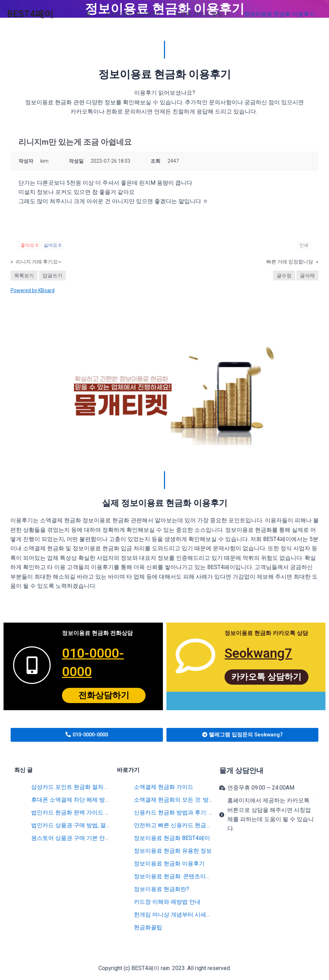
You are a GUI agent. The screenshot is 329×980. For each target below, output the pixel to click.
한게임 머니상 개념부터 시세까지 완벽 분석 (188, 915)
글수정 (284, 275)
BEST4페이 (30, 14)
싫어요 (52, 245)
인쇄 (304, 245)
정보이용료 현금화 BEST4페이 (172, 838)
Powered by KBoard (33, 290)
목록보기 (24, 275)
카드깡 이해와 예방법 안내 (167, 902)
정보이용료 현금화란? (161, 889)
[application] (231, 14)
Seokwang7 (261, 653)
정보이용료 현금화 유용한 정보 (173, 851)
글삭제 (307, 275)
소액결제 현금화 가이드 (164, 787)
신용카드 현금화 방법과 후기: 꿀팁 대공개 (186, 812)
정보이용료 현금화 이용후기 (169, 864)
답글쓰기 (52, 275)
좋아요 (29, 245)
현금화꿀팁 (148, 927)
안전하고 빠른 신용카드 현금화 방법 (179, 825)
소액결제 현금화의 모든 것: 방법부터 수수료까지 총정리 (204, 800)
